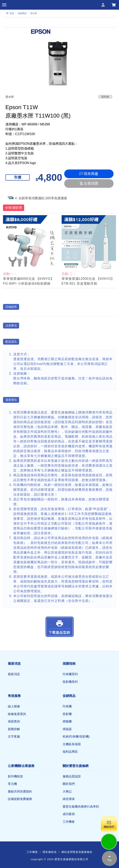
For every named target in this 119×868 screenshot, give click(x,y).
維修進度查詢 (17, 714)
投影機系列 (70, 682)
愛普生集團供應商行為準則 (81, 807)
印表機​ (67, 706)
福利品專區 (70, 752)
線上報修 (14, 706)
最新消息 (14, 674)
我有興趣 (89, 174)
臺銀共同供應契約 (20, 791)
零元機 (12, 784)
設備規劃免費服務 (20, 799)
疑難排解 (14, 729)
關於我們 (69, 784)
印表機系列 (70, 674)
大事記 (67, 791)
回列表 (105, 97)
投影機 (67, 714)
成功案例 (69, 814)
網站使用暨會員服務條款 (77, 852)
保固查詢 (14, 721)
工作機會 (69, 822)
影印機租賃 (15, 776)
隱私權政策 (50, 852)
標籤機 (67, 721)
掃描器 (67, 729)
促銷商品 (22, 13)
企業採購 (89, 183)
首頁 (12, 13)
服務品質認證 (72, 776)
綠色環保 (69, 799)
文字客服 (14, 736)
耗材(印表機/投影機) (76, 736)
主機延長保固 (72, 744)
